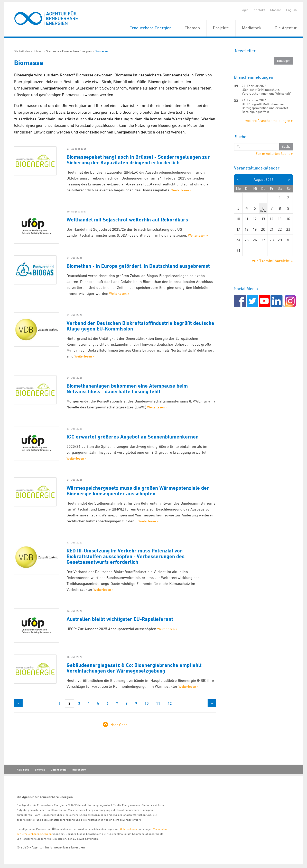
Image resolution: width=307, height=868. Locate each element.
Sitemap (40, 769)
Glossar (276, 10)
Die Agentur (286, 28)
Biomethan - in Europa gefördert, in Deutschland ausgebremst (138, 266)
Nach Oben (119, 725)
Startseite (53, 51)
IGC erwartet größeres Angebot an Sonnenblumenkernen (133, 437)
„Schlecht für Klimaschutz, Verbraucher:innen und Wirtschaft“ (267, 91)
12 (170, 703)
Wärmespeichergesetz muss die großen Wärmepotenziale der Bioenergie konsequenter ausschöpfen (138, 491)
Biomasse (101, 51)
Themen (192, 28)
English (291, 10)
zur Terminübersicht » (272, 261)
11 (158, 703)
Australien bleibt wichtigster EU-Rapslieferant (120, 619)
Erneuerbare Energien (151, 28)
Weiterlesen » (181, 190)
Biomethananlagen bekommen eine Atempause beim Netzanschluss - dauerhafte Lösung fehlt (127, 389)
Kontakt (259, 10)
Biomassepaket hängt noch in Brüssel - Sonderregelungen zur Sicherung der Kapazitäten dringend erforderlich (138, 160)
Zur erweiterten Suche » (274, 154)
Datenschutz (58, 769)
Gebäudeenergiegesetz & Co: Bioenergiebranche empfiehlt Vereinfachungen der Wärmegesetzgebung (134, 668)
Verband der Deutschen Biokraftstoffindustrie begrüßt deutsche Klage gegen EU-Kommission (140, 326)
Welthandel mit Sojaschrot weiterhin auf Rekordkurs (127, 220)
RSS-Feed (23, 769)
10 (147, 703)
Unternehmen (128, 829)
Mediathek (252, 28)
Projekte (221, 28)
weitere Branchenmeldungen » (269, 120)
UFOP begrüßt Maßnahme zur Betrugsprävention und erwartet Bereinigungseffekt (265, 108)
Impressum (79, 769)
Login (244, 10)
